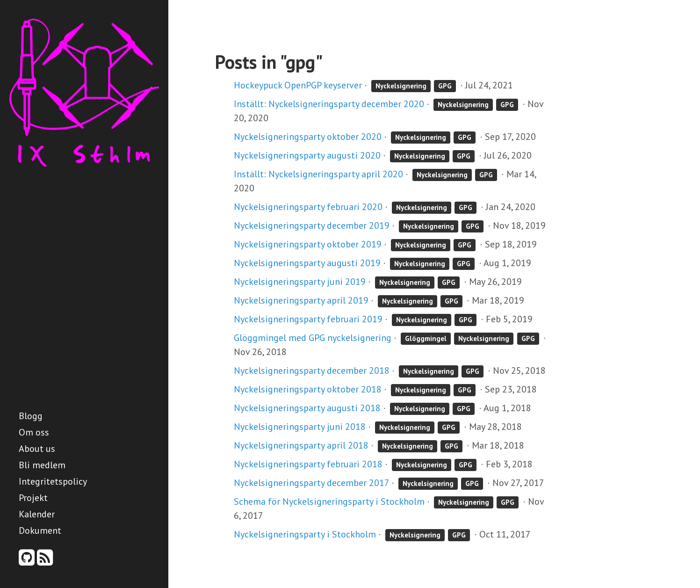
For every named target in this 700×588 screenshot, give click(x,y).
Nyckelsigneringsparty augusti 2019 (307, 263)
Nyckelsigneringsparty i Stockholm (305, 534)
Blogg (31, 416)
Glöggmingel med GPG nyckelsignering (313, 338)
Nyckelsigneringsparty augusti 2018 (307, 408)
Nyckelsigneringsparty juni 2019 (300, 282)
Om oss (34, 432)
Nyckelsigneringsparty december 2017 (311, 483)
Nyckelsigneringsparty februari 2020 (308, 207)
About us (37, 449)
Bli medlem (42, 465)
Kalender (37, 514)
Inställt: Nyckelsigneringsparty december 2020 (329, 104)
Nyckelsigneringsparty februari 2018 (308, 464)
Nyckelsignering (401, 86)
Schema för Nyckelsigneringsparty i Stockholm (329, 501)
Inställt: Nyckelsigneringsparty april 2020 (318, 174)
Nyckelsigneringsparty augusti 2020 (307, 155)
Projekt (33, 498)
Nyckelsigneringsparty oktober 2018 (308, 389)
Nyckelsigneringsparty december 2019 (312, 225)
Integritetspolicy (53, 481)
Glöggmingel (426, 338)
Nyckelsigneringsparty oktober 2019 (308, 244)
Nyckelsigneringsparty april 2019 (301, 300)
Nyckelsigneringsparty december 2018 (312, 370)
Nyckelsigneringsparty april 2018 (301, 445)
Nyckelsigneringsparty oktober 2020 (308, 137)
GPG (445, 86)
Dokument (40, 530)
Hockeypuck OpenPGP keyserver (298, 85)
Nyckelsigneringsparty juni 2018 (300, 427)
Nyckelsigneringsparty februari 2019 (308, 319)
